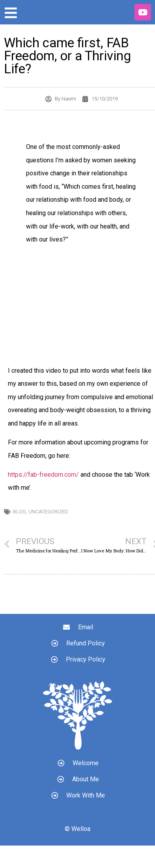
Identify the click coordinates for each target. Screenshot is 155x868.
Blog (20, 512)
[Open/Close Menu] (11, 13)
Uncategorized (48, 512)
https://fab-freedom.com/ (43, 475)
